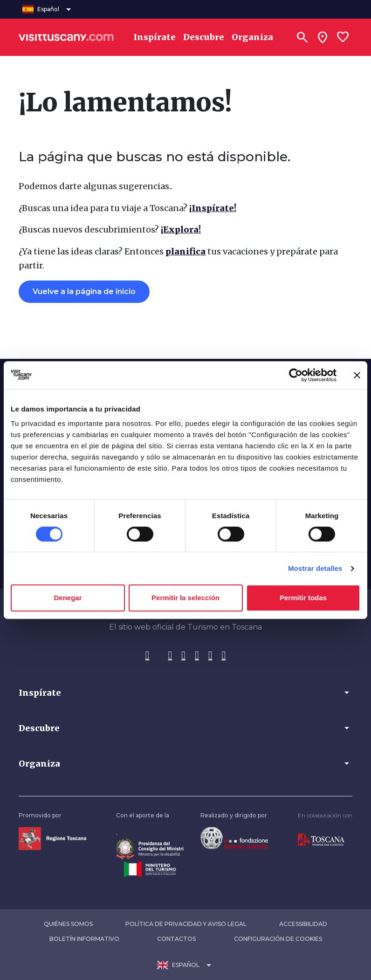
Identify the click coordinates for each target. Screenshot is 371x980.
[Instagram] (170, 656)
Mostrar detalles (315, 568)
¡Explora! (181, 230)
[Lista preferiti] (343, 37)
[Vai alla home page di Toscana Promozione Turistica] (321, 840)
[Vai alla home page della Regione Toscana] (52, 838)
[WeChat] (224, 656)
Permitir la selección (185, 598)
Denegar (68, 598)
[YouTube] (210, 656)
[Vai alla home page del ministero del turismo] (150, 869)
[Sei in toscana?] (323, 37)
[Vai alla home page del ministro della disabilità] (150, 848)
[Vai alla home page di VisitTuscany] (66, 37)
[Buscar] (302, 37)
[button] (185, 692)
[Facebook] (148, 656)
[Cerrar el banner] (357, 375)
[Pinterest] (197, 656)
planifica (185, 251)
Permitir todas (303, 598)
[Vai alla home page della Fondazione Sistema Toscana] (234, 838)
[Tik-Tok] (183, 656)
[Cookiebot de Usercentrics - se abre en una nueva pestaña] (296, 375)
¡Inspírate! (213, 208)
